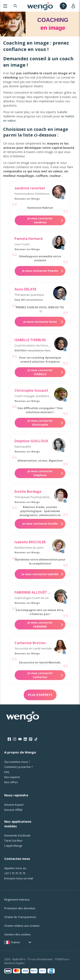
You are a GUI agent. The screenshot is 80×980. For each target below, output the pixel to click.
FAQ (7, 772)
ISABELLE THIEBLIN (30, 340)
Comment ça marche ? (18, 767)
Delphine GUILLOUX (31, 441)
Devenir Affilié (13, 810)
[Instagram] (15, 739)
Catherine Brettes (30, 643)
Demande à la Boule (17, 835)
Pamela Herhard (28, 239)
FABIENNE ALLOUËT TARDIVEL (39, 592)
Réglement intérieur (17, 900)
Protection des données (20, 908)
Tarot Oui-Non (13, 841)
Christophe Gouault (31, 390)
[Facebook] (9, 739)
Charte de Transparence (20, 917)
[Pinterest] (31, 739)
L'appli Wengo (13, 846)
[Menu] (5, 6)
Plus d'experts (40, 695)
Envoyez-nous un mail (19, 878)
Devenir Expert (14, 805)
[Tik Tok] (36, 739)
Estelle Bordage (28, 491)
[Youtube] (20, 739)
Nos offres (11, 782)
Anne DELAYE (25, 289)
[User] (74, 6)
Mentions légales (14, 963)
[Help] (63, 6)
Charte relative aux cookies (22, 926)
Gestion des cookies (17, 934)
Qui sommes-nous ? (17, 762)
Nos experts (12, 777)
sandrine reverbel (30, 188)
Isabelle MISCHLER (30, 542)
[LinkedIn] (25, 739)
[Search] (15, 6)
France (15, 942)
